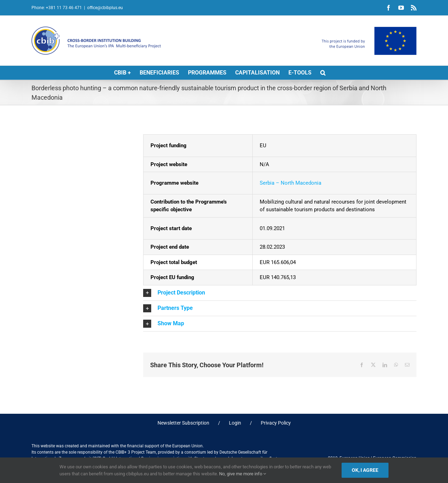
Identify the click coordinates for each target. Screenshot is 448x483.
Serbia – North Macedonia (290, 183)
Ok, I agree (365, 470)
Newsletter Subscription (183, 423)
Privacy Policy (276, 423)
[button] (323, 73)
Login (235, 423)
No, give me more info (243, 474)
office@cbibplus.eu (105, 8)
